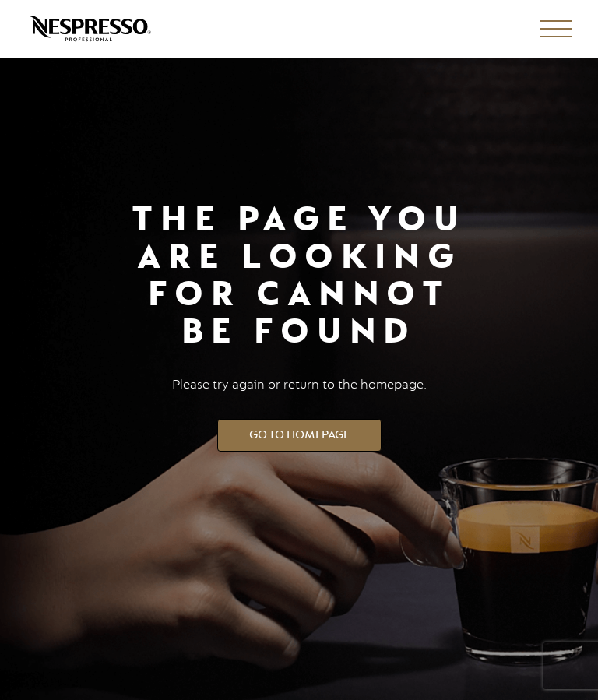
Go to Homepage (299, 435)
